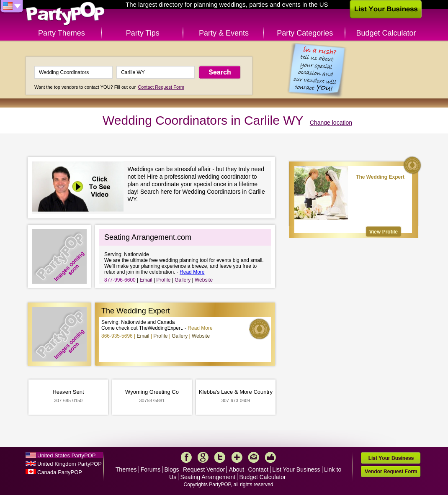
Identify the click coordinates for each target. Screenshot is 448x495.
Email (146, 280)
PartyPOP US (65, 14)
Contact (258, 469)
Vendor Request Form (391, 471)
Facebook (186, 457)
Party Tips (143, 33)
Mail (254, 457)
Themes (126, 469)
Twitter (220, 457)
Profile (163, 280)
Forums (151, 469)
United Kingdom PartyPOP (70, 464)
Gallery (183, 280)
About (237, 469)
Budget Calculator (386, 33)
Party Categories (305, 33)
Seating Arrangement (208, 477)
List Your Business (296, 469)
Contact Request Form (161, 87)
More (237, 457)
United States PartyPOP (66, 455)
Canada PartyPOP (60, 472)
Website (204, 280)
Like (270, 457)
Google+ (203, 457)
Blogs (172, 469)
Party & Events (224, 33)
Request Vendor (204, 469)
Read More (192, 272)
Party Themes (62, 33)
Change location (331, 123)
